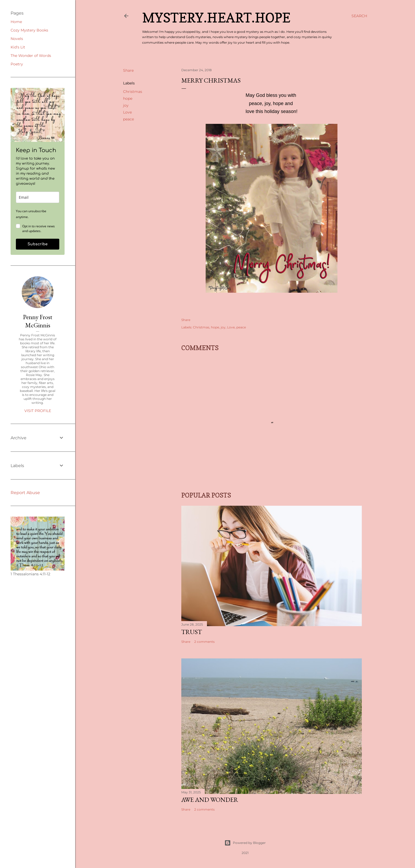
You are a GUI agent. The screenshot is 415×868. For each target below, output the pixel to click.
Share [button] (128, 70)
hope (128, 98)
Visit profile (38, 411)
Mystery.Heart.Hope (216, 18)
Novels (17, 39)
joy (126, 105)
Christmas (133, 92)
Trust (192, 632)
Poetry (17, 64)
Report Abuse (25, 493)
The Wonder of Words (31, 56)
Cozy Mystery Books (29, 30)
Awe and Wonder (210, 800)
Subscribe (38, 244)
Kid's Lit (18, 47)
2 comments (204, 642)
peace (128, 119)
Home (16, 22)
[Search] (359, 16)
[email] (38, 197)
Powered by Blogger (245, 843)
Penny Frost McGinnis (38, 321)
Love (127, 112)
